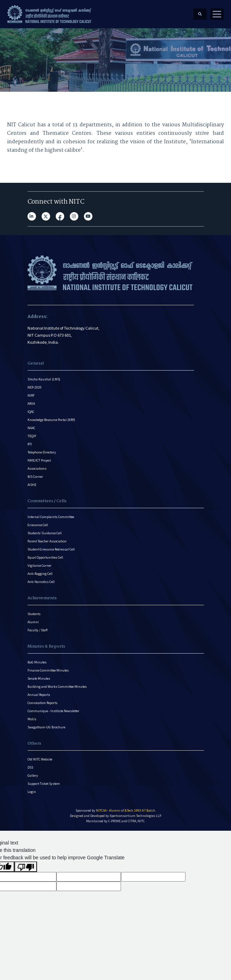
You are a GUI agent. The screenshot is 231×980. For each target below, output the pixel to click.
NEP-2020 (35, 387)
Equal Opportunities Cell (45, 557)
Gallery (33, 775)
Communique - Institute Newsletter (53, 711)
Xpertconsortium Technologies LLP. (136, 816)
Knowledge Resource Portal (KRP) (51, 420)
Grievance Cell (38, 525)
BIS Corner (35, 477)
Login (32, 792)
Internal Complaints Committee (51, 517)
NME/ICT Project (39, 460)
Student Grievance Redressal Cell (51, 549)
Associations (37, 468)
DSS (30, 767)
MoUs (32, 719)
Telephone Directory (42, 452)
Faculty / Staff (38, 630)
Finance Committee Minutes (48, 670)
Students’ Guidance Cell (45, 533)
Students (34, 614)
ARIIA (31, 404)
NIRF (31, 395)
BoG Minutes (37, 662)
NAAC (31, 428)
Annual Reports (39, 695)
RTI (30, 444)
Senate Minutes (39, 678)
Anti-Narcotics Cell (41, 582)
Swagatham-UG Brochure (46, 727)
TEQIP (32, 436)
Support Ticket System (44, 784)
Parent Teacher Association (47, 541)
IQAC (31, 412)
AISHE (32, 485)
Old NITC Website (40, 759)
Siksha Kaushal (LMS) (44, 379)
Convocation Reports (42, 703)
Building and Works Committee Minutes (57, 687)
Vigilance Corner (39, 566)
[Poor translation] (26, 867)
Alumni (33, 622)
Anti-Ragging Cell (40, 574)
